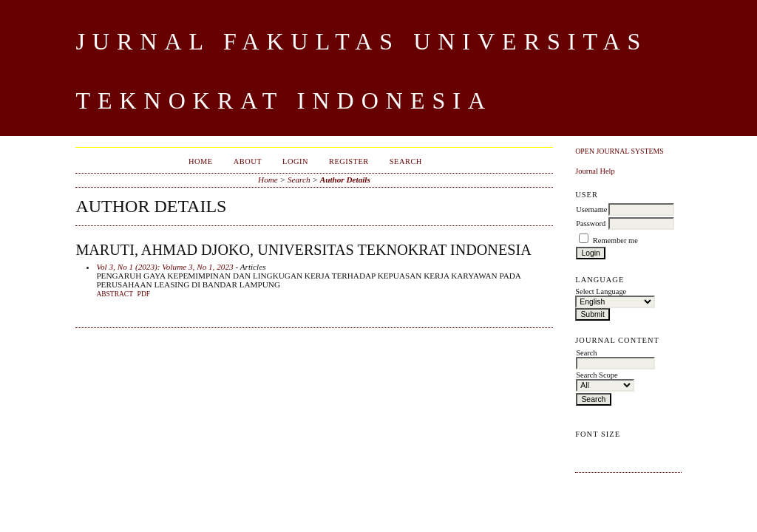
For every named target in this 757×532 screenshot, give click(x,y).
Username (591, 209)
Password (591, 224)
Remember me (615, 241)
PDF (144, 294)
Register (349, 161)
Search (406, 161)
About (248, 161)
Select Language (601, 291)
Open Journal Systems (619, 151)
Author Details (345, 180)
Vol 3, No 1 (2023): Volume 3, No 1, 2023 (164, 267)
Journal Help (595, 171)
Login (295, 161)
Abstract (115, 294)
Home (201, 161)
